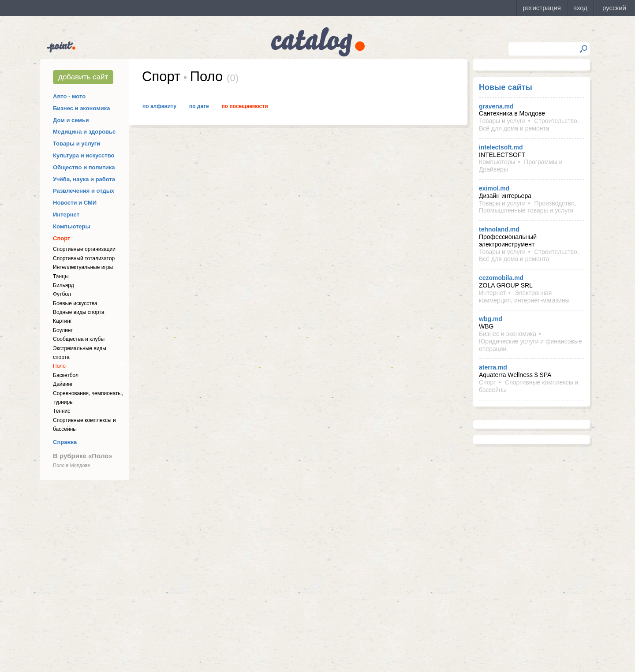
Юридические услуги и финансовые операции (530, 345)
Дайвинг (63, 384)
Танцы (61, 276)
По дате (199, 106)
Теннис (62, 411)
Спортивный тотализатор (84, 258)
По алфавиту (159, 106)
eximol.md (494, 188)
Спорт (62, 238)
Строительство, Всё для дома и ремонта (529, 125)
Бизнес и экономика (82, 108)
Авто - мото (69, 96)
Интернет (66, 215)
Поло (59, 366)
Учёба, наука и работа (84, 179)
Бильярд (63, 285)
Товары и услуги (77, 144)
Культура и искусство (84, 155)
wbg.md (491, 319)
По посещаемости (245, 106)
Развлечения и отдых (84, 191)
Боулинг (63, 330)
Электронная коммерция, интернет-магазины (524, 297)
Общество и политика (84, 167)
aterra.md (493, 367)
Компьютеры (72, 226)
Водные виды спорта (78, 312)
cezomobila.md (501, 278)
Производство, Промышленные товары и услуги (528, 207)
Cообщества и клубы (79, 339)
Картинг (62, 321)
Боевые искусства (75, 303)
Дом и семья (71, 120)
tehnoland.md (499, 229)
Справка (65, 442)
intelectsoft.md (501, 147)
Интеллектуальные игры (83, 267)
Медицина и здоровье (84, 132)
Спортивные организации (84, 249)
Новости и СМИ (75, 203)
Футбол (62, 294)
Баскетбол (66, 375)
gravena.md (496, 106)
